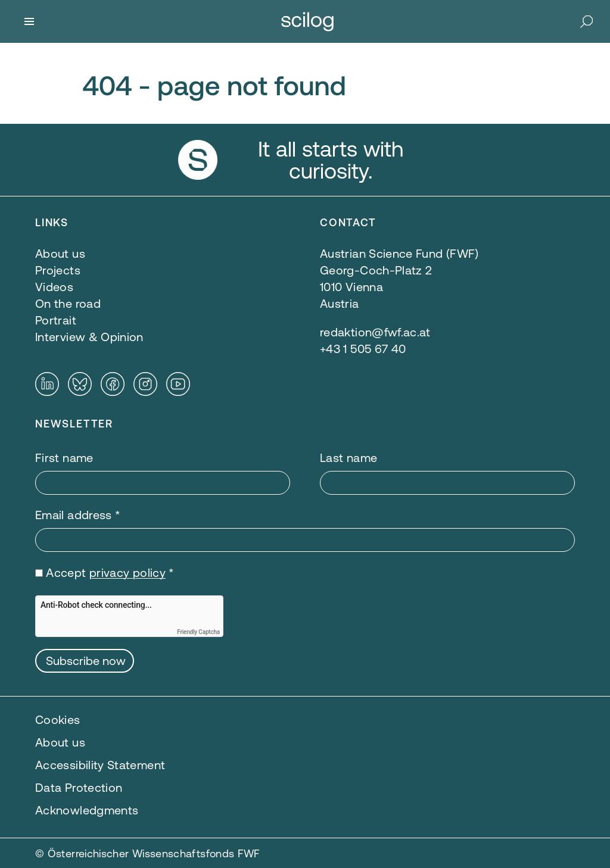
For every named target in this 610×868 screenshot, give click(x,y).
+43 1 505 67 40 (363, 349)
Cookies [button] (58, 719)
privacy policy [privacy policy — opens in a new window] (127, 572)
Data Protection (79, 787)
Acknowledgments (87, 810)
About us (60, 742)
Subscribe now (86, 661)
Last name (348, 458)
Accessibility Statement (100, 765)
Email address (78, 515)
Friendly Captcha (198, 632)
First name (64, 458)
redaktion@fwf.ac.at (375, 332)
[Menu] (29, 21)
